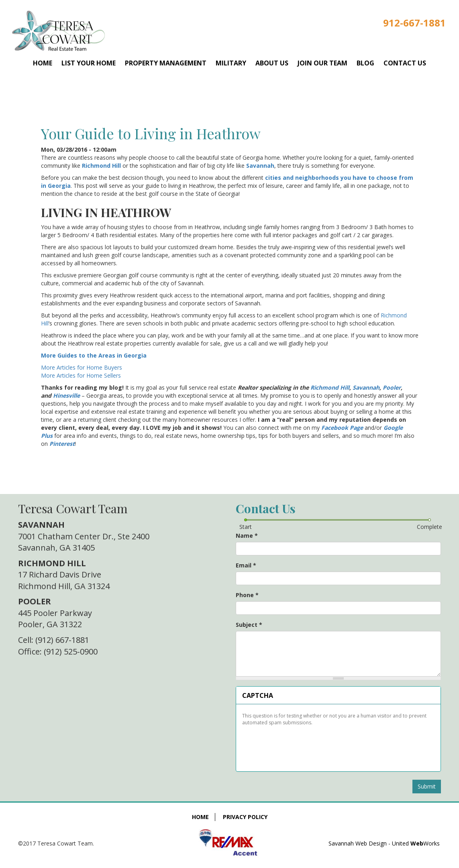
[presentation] (303, 746)
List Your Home (89, 63)
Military (231, 63)
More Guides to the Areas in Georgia (94, 355)
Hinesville (66, 395)
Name (247, 536)
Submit (427, 786)
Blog (365, 63)
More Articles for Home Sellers (81, 375)
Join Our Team (322, 63)
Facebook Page (342, 428)
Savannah (260, 166)
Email (246, 565)
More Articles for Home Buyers (82, 367)
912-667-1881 (414, 23)
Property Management (166, 63)
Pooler (392, 387)
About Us (272, 63)
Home (43, 63)
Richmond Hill (101, 166)
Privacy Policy (245, 817)
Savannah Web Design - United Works (384, 843)
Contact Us (405, 63)
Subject (249, 625)
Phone (247, 595)
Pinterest (62, 444)
